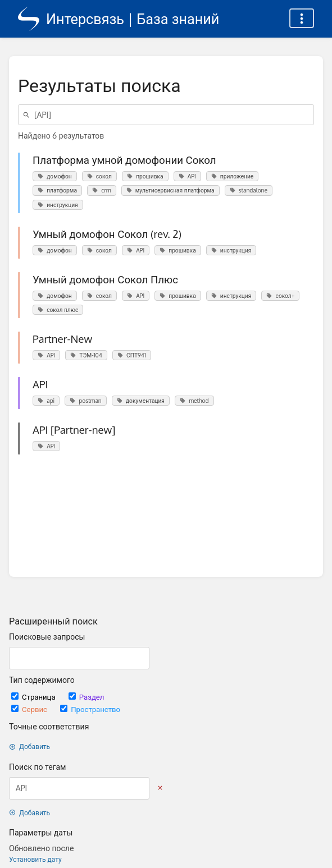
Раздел (87, 697)
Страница (34, 697)
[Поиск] (28, 115)
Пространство (90, 709)
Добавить (29, 747)
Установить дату (35, 859)
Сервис (30, 709)
